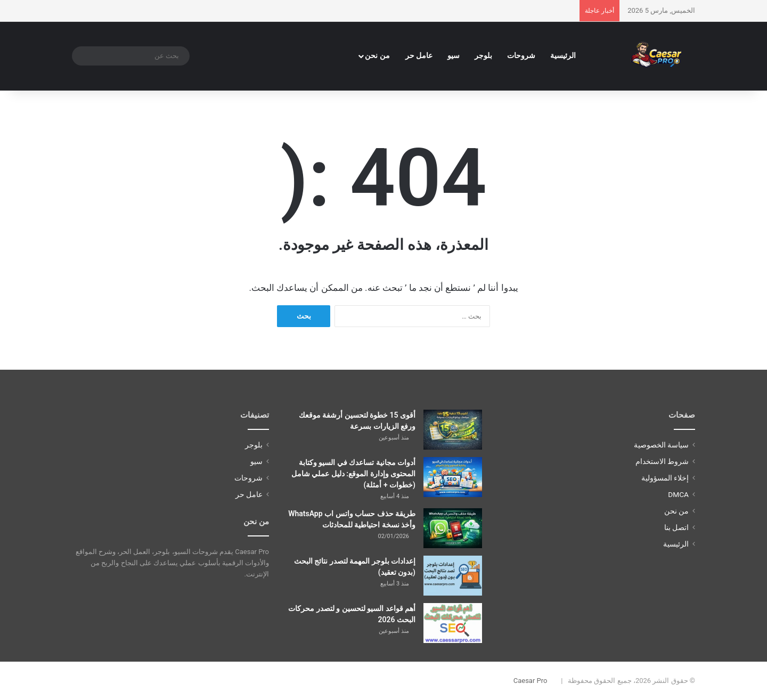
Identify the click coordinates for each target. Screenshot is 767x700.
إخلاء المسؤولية (665, 478)
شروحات (521, 56)
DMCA (678, 494)
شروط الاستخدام (662, 461)
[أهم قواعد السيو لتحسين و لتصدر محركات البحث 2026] (453, 623)
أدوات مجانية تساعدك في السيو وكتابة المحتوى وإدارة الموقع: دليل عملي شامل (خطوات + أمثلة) (353, 474)
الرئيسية (563, 56)
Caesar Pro (531, 681)
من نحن (377, 56)
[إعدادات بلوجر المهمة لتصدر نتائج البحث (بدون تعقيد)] (453, 576)
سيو (454, 56)
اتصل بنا (676, 527)
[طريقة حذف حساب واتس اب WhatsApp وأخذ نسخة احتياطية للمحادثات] (453, 528)
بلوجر (483, 56)
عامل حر (419, 56)
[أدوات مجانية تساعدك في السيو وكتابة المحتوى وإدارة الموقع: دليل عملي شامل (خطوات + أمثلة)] (453, 477)
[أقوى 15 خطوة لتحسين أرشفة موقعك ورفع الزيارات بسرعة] (453, 430)
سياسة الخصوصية (661, 445)
